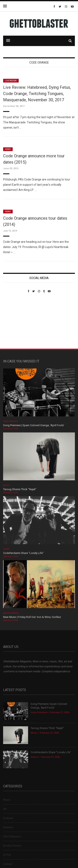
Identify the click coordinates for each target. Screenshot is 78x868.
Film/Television (12, 836)
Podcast (8, 818)
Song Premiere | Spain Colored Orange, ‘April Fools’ (34, 425)
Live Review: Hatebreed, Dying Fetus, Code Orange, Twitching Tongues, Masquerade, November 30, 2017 (37, 94)
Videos (6, 549)
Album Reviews (11, 613)
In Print (7, 855)
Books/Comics (12, 846)
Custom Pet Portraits (15, 321)
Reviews (8, 827)
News (8, 149)
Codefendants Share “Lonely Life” (24, 553)
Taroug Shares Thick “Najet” (20, 489)
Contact (8, 864)
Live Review (11, 81)
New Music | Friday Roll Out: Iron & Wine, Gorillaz (32, 617)
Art (5, 809)
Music (6, 485)
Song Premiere (11, 421)
